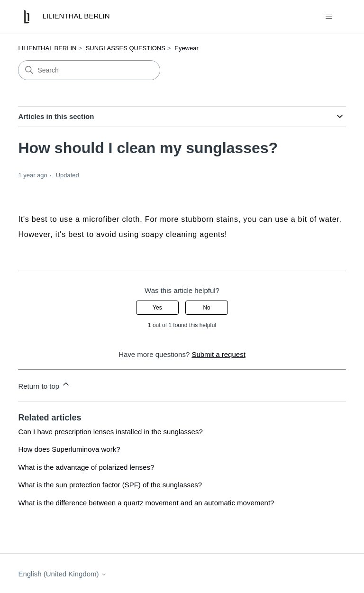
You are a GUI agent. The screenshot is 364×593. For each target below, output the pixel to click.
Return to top (44, 385)
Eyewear (187, 48)
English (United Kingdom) (62, 574)
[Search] (89, 70)
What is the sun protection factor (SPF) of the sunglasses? (110, 485)
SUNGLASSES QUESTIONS (126, 48)
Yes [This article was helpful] (157, 308)
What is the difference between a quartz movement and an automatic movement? (146, 503)
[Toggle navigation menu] (329, 17)
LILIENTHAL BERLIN (47, 48)
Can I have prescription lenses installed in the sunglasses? (110, 432)
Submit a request (218, 354)
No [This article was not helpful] (206, 308)
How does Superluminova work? (69, 449)
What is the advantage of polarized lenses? (86, 467)
